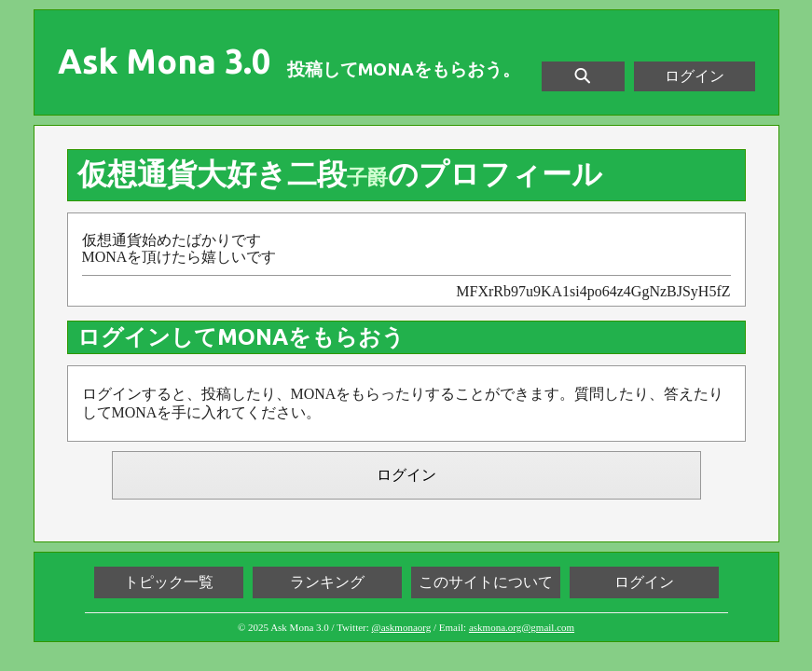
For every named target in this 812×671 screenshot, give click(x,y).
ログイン (695, 76)
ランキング (327, 582)
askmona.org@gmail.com (522, 627)
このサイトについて (486, 582)
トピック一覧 (169, 582)
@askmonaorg (402, 627)
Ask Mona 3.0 (164, 62)
